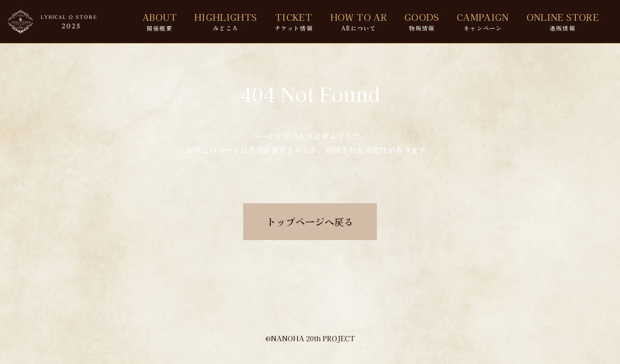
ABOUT (160, 22)
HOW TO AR (359, 22)
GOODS (422, 22)
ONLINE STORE (563, 22)
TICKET (294, 22)
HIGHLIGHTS (226, 22)
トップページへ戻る (310, 221)
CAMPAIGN (483, 22)
